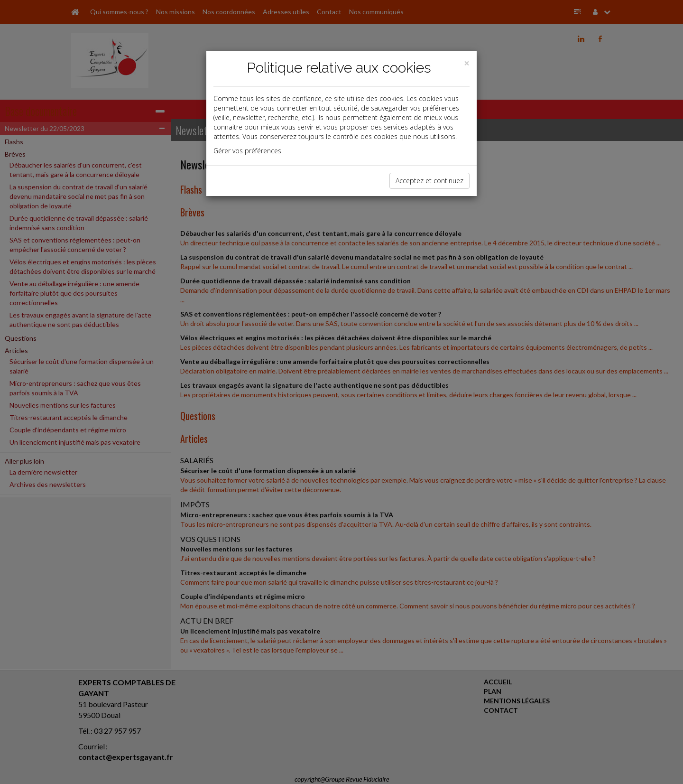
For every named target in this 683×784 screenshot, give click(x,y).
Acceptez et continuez (429, 181)
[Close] (467, 63)
